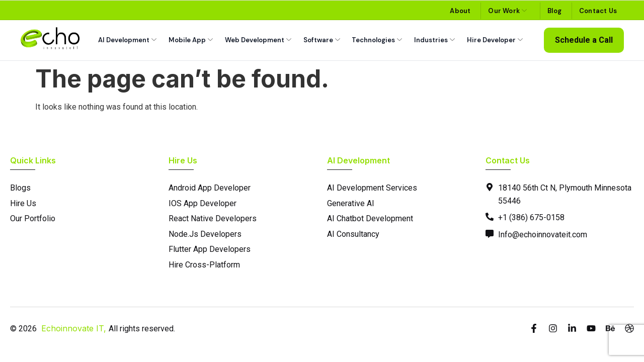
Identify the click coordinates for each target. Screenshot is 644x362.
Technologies (377, 40)
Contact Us (598, 11)
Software (322, 40)
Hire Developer (495, 40)
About (460, 11)
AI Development (127, 40)
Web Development (258, 40)
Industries (434, 40)
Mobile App (191, 40)
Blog (554, 11)
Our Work (507, 11)
